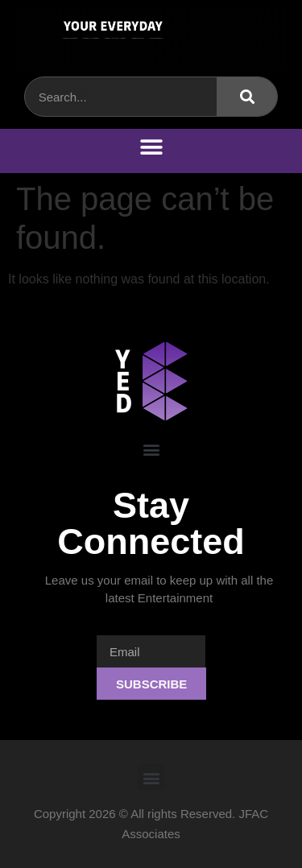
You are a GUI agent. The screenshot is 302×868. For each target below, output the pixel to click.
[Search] (247, 97)
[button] (151, 147)
